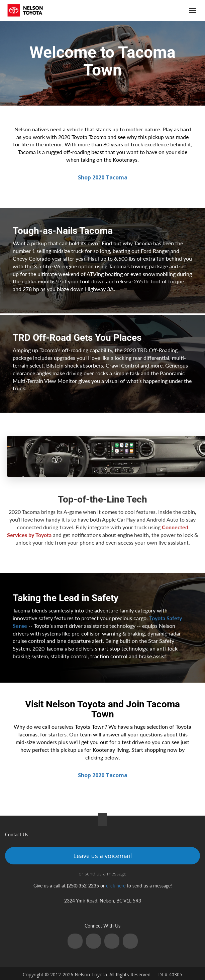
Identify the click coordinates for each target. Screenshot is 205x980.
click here (116, 886)
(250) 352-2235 (154, 11)
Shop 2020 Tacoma (103, 177)
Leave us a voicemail (102, 856)
